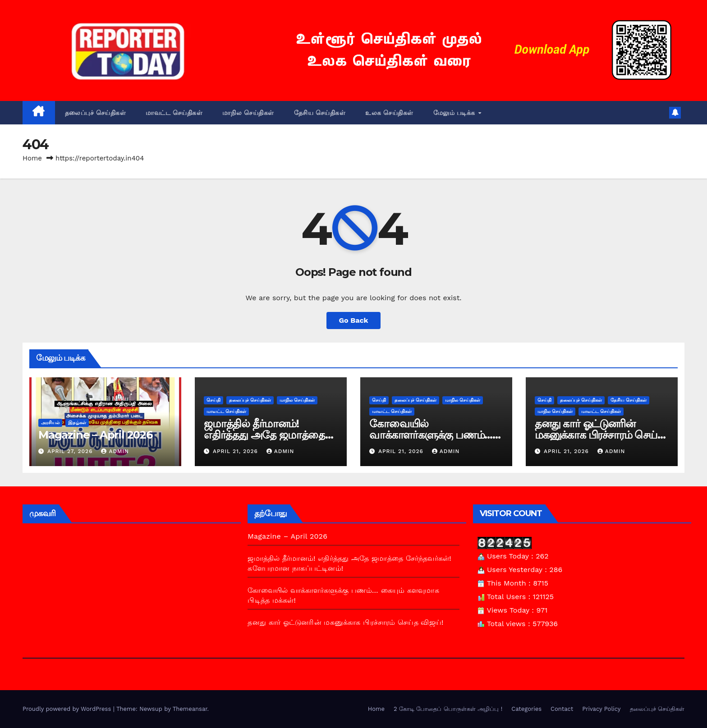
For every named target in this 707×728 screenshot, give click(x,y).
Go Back (354, 320)
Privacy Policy (601, 709)
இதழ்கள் (77, 423)
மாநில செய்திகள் (248, 113)
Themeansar (190, 709)
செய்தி (213, 400)
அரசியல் (50, 423)
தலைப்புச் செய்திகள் (96, 113)
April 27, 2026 (71, 451)
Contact (562, 709)
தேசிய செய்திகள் (320, 113)
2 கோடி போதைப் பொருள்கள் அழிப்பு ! (448, 709)
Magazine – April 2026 (95, 435)
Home (32, 158)
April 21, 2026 (236, 451)
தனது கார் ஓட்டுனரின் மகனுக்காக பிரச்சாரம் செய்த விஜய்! (599, 435)
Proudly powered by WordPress (68, 709)
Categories (526, 709)
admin (115, 451)
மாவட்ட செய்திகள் (174, 113)
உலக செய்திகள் (389, 113)
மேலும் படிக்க (455, 113)
